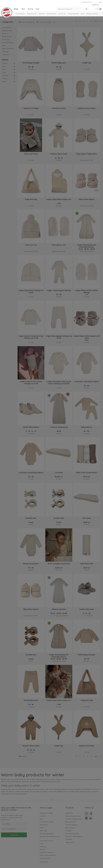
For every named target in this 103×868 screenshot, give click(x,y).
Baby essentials (92, 14)
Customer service (86, 2)
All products (20, 14)
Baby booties (32, 14)
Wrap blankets (73, 14)
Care (83, 14)
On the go (62, 14)
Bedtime (42, 14)
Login (100, 2)
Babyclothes (52, 14)
